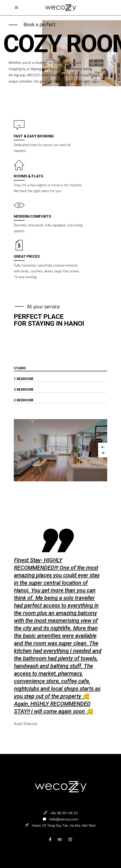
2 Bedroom (23, 389)
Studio (20, 368)
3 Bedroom (23, 400)
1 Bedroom (23, 379)
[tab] (60, 368)
